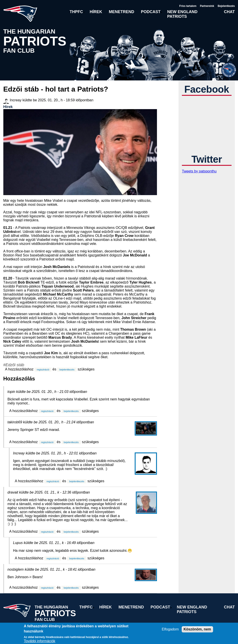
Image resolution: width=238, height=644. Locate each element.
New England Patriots (182, 14)
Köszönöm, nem (197, 629)
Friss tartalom (188, 6)
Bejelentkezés (226, 6)
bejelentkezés (67, 370)
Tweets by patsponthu (199, 171)
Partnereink (207, 6)
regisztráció (43, 370)
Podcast (151, 12)
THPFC (76, 12)
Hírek (96, 12)
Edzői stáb (15, 365)
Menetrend (122, 12)
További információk (40, 641)
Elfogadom (170, 629)
